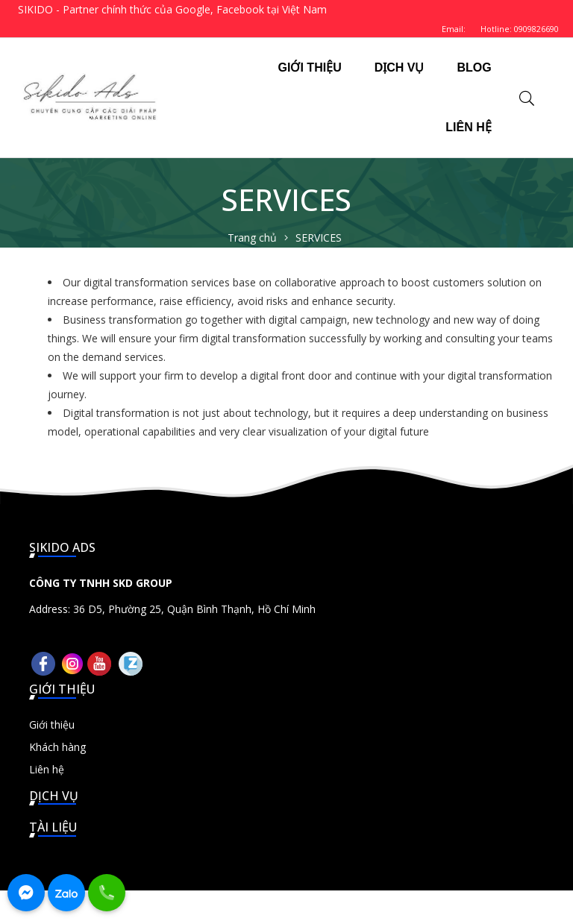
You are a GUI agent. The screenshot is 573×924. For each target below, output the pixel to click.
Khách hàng (57, 747)
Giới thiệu (52, 725)
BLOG (474, 67)
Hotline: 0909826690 (520, 29)
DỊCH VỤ (400, 67)
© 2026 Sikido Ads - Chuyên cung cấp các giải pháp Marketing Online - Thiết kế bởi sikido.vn (287, 907)
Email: (454, 29)
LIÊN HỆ (468, 127)
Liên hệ (47, 769)
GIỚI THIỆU (310, 67)
